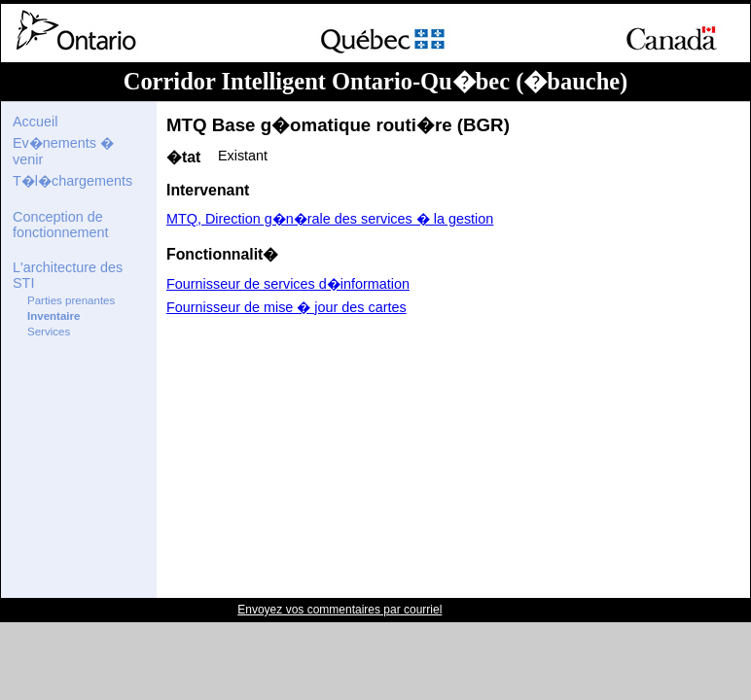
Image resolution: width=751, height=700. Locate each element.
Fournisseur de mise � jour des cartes (286, 307)
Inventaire (54, 316)
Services (49, 332)
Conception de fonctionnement (60, 225)
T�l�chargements (72, 181)
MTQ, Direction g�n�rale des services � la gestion (330, 219)
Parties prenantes (71, 300)
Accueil (35, 122)
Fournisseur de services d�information (288, 284)
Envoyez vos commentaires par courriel (340, 610)
